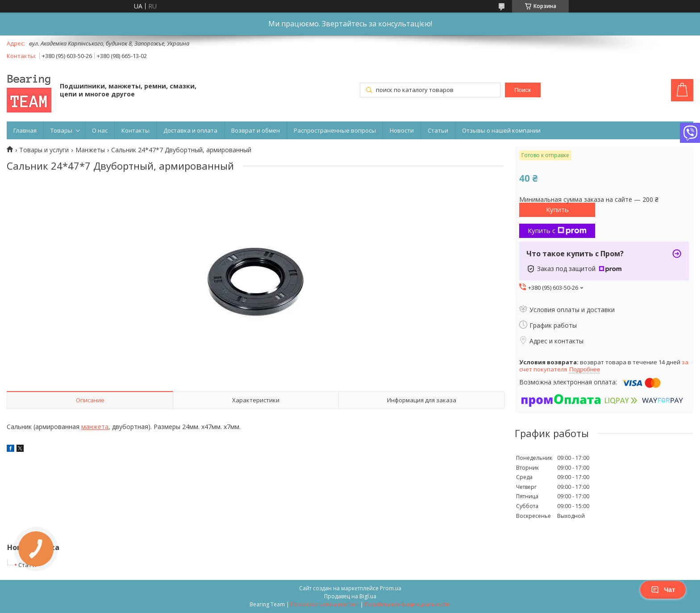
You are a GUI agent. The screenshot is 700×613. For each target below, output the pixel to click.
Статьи (438, 130)
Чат (663, 590)
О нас (100, 130)
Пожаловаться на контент (325, 604)
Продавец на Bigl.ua (350, 596)
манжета (95, 427)
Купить (557, 209)
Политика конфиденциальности (408, 604)
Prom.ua (391, 588)
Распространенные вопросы (335, 130)
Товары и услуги (44, 150)
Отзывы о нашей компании (501, 130)
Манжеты (90, 150)
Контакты (135, 130)
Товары (61, 130)
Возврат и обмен (256, 130)
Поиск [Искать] (523, 90)
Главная (25, 130)
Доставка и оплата (190, 130)
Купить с (557, 230)
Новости (402, 130)
